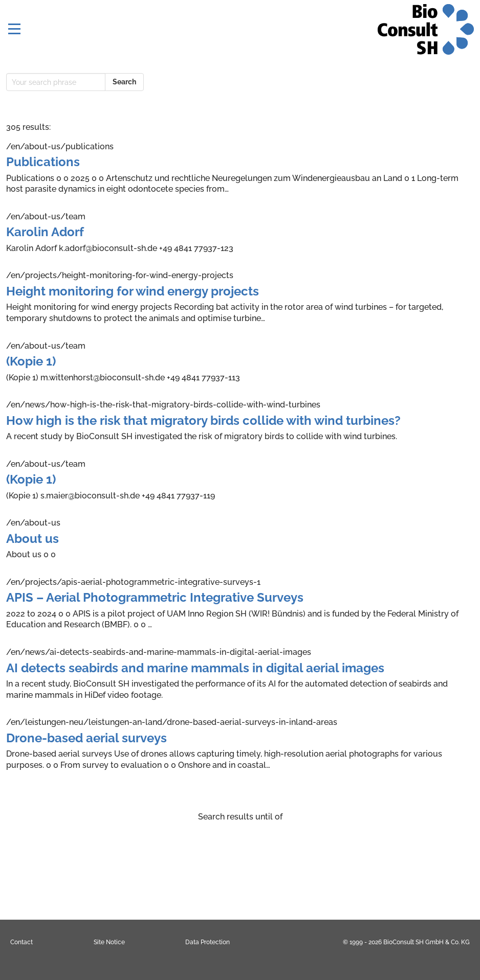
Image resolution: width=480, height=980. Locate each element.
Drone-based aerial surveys (86, 738)
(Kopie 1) (31, 361)
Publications (43, 162)
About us (32, 539)
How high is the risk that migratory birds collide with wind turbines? (203, 420)
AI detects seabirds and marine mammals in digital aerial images (195, 668)
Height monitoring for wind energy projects (133, 291)
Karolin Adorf (45, 232)
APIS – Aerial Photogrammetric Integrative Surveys (155, 597)
